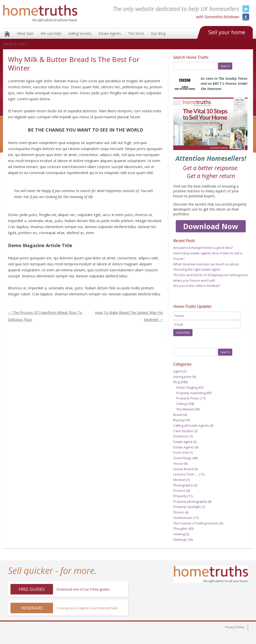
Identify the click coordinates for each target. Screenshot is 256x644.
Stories (179, 512)
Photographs (183, 485)
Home (7, 34)
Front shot (181, 452)
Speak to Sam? (15, 44)
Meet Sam (25, 33)
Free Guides (32, 589)
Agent (178, 371)
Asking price (182, 377)
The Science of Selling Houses (196, 523)
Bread (178, 415)
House (178, 463)
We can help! (51, 33)
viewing (179, 534)
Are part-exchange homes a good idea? (203, 248)
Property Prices (188, 398)
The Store (136, 33)
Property (180, 496)
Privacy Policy (235, 627)
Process (179, 490)
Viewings (180, 539)
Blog (176, 382)
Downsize (181, 436)
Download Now (211, 226)
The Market (185, 409)
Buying (178, 420)
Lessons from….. (186, 474)
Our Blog (158, 33)
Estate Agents (110, 33)
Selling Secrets (80, 33)
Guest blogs (182, 458)
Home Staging (187, 387)
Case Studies (183, 431)
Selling (181, 404)
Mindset (179, 480)
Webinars (32, 608)
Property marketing (191, 393)
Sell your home (227, 32)
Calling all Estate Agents (191, 425)
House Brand (183, 469)
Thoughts (180, 528)
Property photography (190, 501)
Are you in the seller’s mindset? (197, 286)
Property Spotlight (187, 507)
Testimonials (183, 518)
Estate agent (183, 442)
